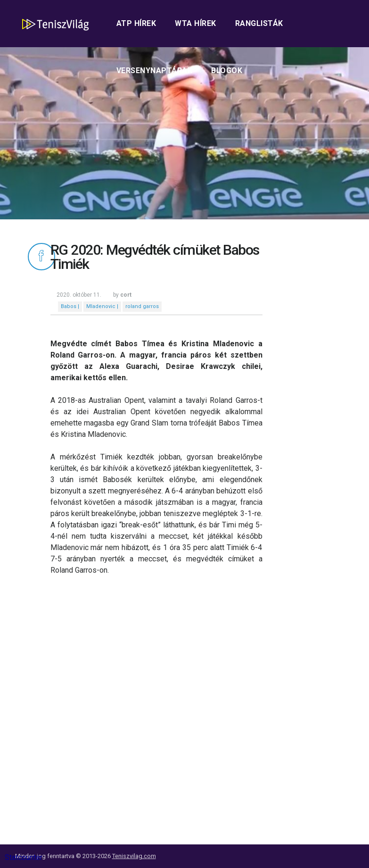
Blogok (227, 71)
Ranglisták (259, 23)
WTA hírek (196, 23)
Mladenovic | (102, 306)
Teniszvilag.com (134, 856)
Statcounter (24, 857)
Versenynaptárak (155, 71)
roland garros (142, 306)
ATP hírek (136, 23)
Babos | (70, 306)
